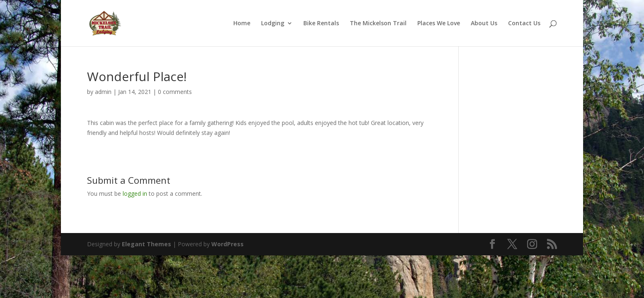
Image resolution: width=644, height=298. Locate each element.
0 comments (175, 92)
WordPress (228, 244)
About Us (484, 24)
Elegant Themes (146, 244)
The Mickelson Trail (378, 24)
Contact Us (524, 24)
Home (242, 24)
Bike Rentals (321, 24)
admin (103, 92)
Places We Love (439, 24)
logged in (135, 193)
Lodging (273, 24)
